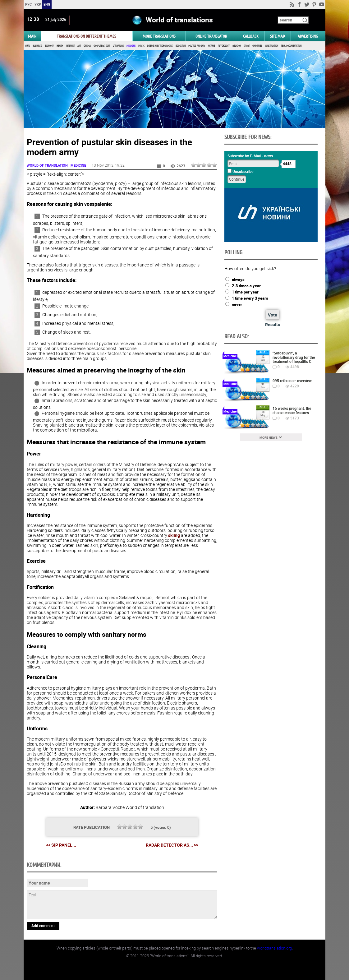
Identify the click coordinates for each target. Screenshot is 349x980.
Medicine (131, 46)
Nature (211, 46)
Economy (49, 46)
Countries (257, 46)
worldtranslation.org (274, 948)
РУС (28, 4)
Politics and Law (197, 46)
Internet (70, 46)
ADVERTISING (308, 36)
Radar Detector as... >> (172, 845)
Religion (237, 46)
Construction (272, 46)
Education (181, 46)
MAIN (32, 36)
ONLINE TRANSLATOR (211, 36)
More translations (159, 36)
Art (79, 46)
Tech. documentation (291, 46)
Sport (247, 46)
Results (273, 324)
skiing (174, 535)
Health (60, 46)
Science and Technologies (160, 46)
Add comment (43, 926)
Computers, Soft (102, 46)
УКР (38, 4)
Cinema (87, 46)
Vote (273, 315)
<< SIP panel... (61, 845)
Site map (277, 36)
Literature (118, 46)
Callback (251, 36)
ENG (47, 4)
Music (141, 46)
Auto (28, 46)
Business (37, 46)
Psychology (224, 46)
